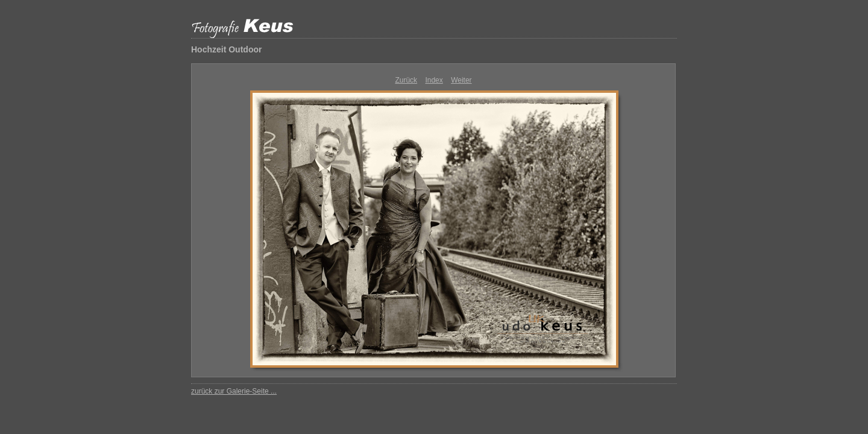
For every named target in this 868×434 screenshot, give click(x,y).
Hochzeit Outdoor (226, 49)
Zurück (406, 80)
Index (434, 80)
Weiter (461, 80)
